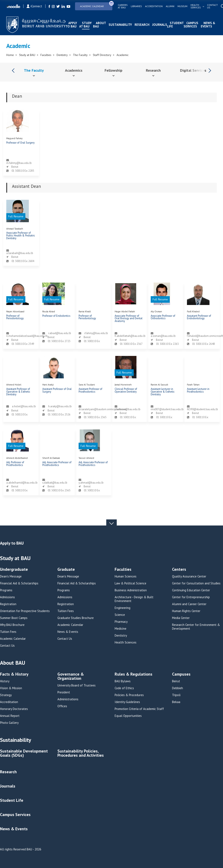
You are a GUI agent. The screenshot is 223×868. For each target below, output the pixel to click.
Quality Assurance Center (189, 576)
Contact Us (7, 646)
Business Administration (131, 590)
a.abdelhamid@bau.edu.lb (22, 483)
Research (142, 25)
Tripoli (176, 695)
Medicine (121, 629)
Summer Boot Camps (14, 618)
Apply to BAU (71, 25)
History (5, 681)
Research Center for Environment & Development (196, 627)
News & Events (208, 25)
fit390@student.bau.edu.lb (202, 409)
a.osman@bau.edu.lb (163, 336)
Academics (74, 70)
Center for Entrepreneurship (191, 597)
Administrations (68, 699)
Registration (8, 604)
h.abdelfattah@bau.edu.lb (130, 336)
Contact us (212, 6)
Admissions (7, 597)
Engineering (123, 608)
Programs (6, 590)
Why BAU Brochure (12, 625)
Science (120, 615)
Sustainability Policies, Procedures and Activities (81, 753)
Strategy (6, 695)
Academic (123, 55)
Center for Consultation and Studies (196, 583)
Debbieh (178, 688)
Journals (160, 25)
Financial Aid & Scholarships (19, 583)
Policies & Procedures (129, 695)
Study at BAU (85, 25)
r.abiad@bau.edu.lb (60, 333)
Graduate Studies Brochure (76, 618)
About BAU (99, 25)
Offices (62, 706)
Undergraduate (14, 570)
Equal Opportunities (128, 716)
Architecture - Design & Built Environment (134, 599)
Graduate (66, 570)
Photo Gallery (9, 723)
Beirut (176, 681)
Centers (179, 570)
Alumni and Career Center (189, 604)
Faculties (46, 55)
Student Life (175, 25)
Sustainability (120, 25)
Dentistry (62, 55)
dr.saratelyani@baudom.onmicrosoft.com (102, 409)
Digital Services (193, 70)
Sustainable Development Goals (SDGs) (24, 753)
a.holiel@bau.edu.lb (24, 406)
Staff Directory (102, 55)
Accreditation (154, 6)
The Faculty (80, 55)
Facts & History (14, 674)
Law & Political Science (130, 583)
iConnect (34, 6)
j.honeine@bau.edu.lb (128, 409)
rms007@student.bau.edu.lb (167, 409)
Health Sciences (126, 642)
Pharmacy (121, 622)
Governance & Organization (71, 677)
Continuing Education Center (191, 590)
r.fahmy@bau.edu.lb (96, 333)
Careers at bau (123, 6)
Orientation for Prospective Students (25, 611)
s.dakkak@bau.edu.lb (55, 483)
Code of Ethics (124, 688)
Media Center (181, 618)
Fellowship (113, 70)
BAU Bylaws (123, 681)
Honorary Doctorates (14, 709)
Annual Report (10, 716)
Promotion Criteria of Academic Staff (139, 709)
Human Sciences (126, 576)
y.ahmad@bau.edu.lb (91, 483)
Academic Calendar (96, 5)
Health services (196, 6)
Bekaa (176, 702)
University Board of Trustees (76, 685)
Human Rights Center (186, 611)
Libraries (136, 6)
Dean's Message (11, 576)
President (64, 692)
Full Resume (16, 216)
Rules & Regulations (134, 674)
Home (10, 55)
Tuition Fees (8, 632)
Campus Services (191, 25)
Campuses (181, 674)
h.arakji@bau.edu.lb (60, 406)
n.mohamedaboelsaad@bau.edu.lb (27, 336)
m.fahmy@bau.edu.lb (19, 163)
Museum (182, 6)
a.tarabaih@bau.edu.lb (20, 253)
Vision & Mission (11, 688)
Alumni (170, 6)
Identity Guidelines (127, 702)
